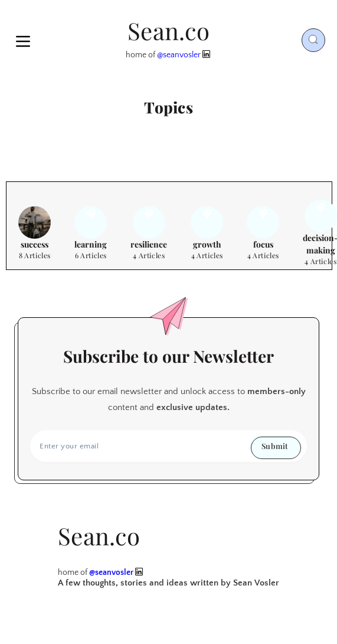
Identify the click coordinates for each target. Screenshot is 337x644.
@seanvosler (179, 55)
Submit (275, 446)
